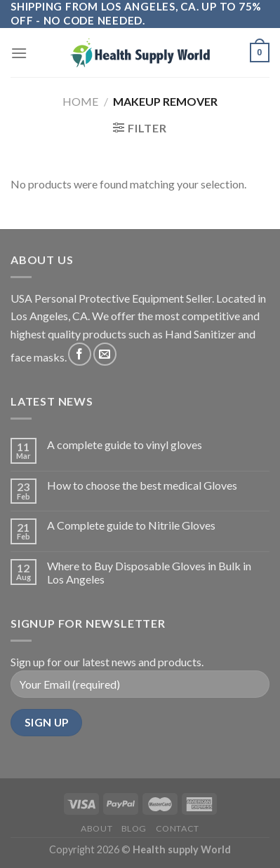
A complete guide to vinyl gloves (125, 445)
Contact (178, 828)
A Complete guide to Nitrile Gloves (131, 525)
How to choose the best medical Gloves (142, 485)
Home (80, 101)
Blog (134, 828)
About (96, 828)
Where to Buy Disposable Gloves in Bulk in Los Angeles (149, 572)
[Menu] (19, 53)
